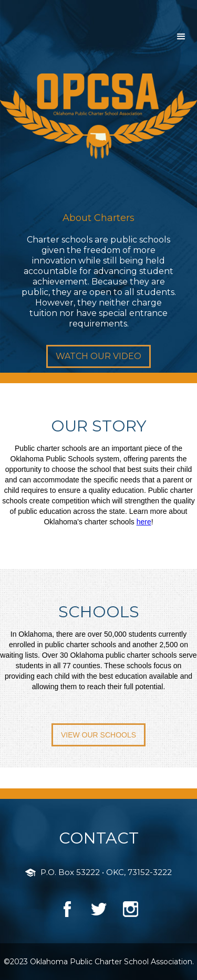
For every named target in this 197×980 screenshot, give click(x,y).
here (144, 522)
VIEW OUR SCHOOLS (98, 735)
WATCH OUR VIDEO (98, 356)
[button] (181, 37)
